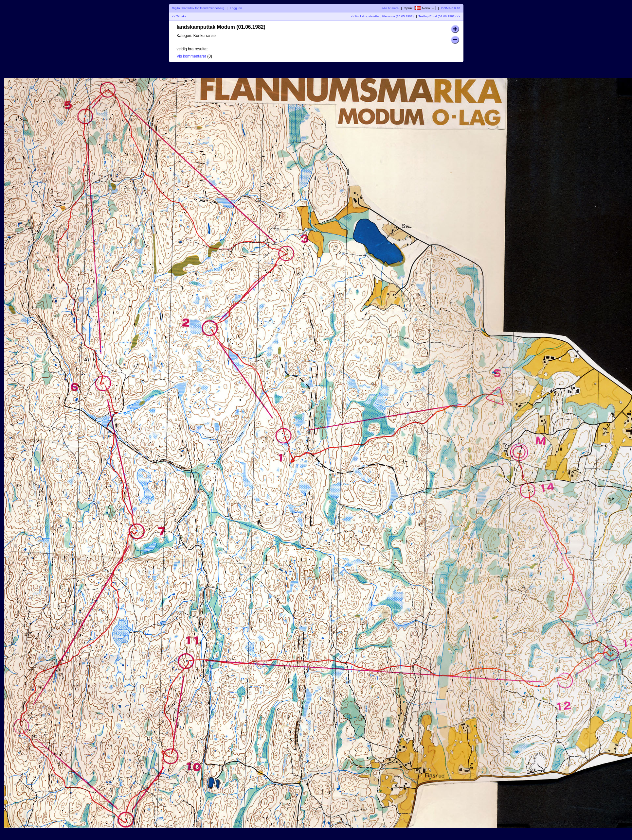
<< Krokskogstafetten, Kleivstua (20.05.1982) (382, 16)
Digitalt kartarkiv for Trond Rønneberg (198, 8)
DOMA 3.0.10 (451, 8)
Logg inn (236, 8)
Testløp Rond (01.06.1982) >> (439, 16)
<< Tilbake (179, 16)
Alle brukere (390, 8)
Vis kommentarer (191, 56)
